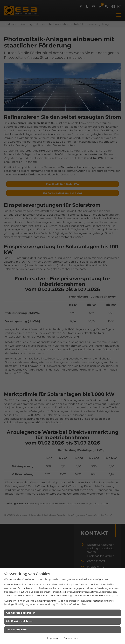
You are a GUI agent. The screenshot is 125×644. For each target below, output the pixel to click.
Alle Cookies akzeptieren (21, 613)
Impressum (54, 638)
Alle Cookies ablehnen (19, 621)
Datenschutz (71, 638)
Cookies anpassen (17, 630)
